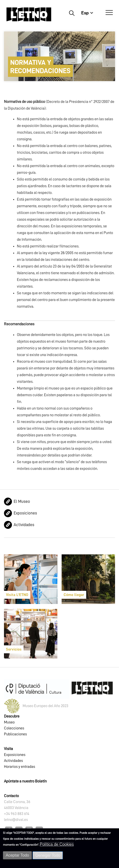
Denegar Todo (48, 855)
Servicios (14, 649)
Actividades (24, 525)
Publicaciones (15, 734)
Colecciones (14, 728)
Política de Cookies (57, 844)
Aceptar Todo (17, 855)
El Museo (22, 501)
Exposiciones (25, 513)
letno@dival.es (16, 820)
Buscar (72, 13)
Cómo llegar (74, 595)
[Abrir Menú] (109, 13)
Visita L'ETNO (17, 595)
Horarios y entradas (20, 767)
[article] (31, 579)
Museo (9, 722)
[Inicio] (29, 14)
